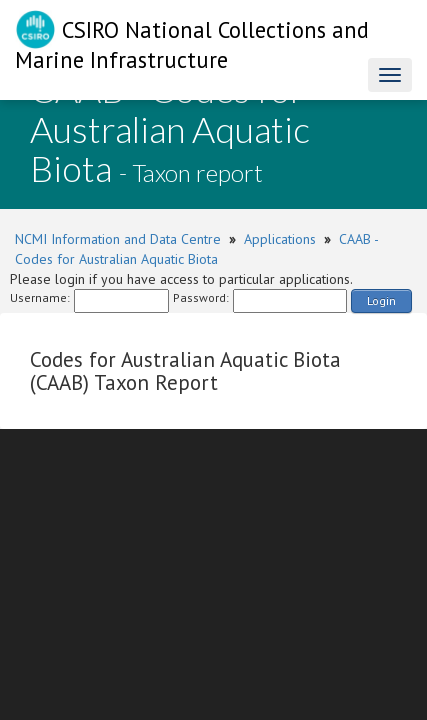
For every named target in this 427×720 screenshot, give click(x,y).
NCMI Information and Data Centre (118, 239)
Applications (280, 239)
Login (381, 300)
